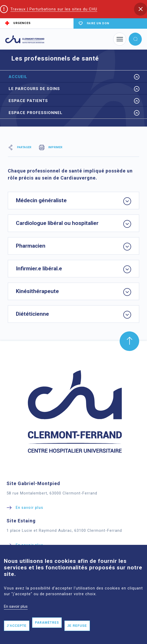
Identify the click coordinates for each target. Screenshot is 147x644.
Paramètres (47, 629)
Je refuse (77, 632)
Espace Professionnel (36, 113)
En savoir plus (16, 613)
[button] (140, 9)
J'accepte (17, 632)
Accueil (18, 77)
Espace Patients (28, 101)
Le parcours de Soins (34, 89)
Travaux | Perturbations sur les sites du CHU (54, 9)
